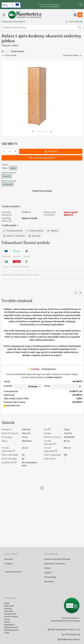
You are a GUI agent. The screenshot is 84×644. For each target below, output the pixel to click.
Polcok (7, 619)
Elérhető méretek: (9, 181)
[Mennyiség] (10, 151)
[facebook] (76, 293)
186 (65, 455)
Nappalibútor (10, 625)
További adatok (10, 225)
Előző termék (10, 55)
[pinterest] (80, 293)
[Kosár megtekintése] (80, 15)
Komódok (8, 608)
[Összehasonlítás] (13, 231)
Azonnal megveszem (42, 158)
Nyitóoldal (8, 559)
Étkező (7, 622)
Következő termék (72, 55)
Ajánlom (53, 231)
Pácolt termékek (11, 617)
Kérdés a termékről (14, 236)
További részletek (11, 206)
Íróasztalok (9, 611)
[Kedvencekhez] (35, 231)
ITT (32, 275)
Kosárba (51, 151)
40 (23, 455)
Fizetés (47, 568)
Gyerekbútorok (10, 614)
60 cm (67, 441)
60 (23, 459)
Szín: (47, 429)
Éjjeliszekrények (11, 627)
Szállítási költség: (7, 214)
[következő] (51, 131)
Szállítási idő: (9, 463)
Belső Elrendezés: (9, 173)
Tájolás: (5, 165)
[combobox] (42, 27)
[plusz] (15, 151)
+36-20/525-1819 (54, 7)
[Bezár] (81, 5)
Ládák (7, 633)
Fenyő (67, 429)
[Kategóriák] (4, 15)
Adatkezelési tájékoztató (55, 564)
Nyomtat (34, 236)
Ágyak (7, 603)
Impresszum (49, 582)
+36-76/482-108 (75, 22)
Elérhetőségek (50, 577)
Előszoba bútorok (11, 630)
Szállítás (48, 573)
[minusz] (4, 151)
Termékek (8, 564)
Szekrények (7, 51)
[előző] (33, 131)
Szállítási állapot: (6, 220)
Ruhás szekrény (18, 51)
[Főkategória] (3, 51)
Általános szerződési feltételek (57, 559)
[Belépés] (75, 15)
